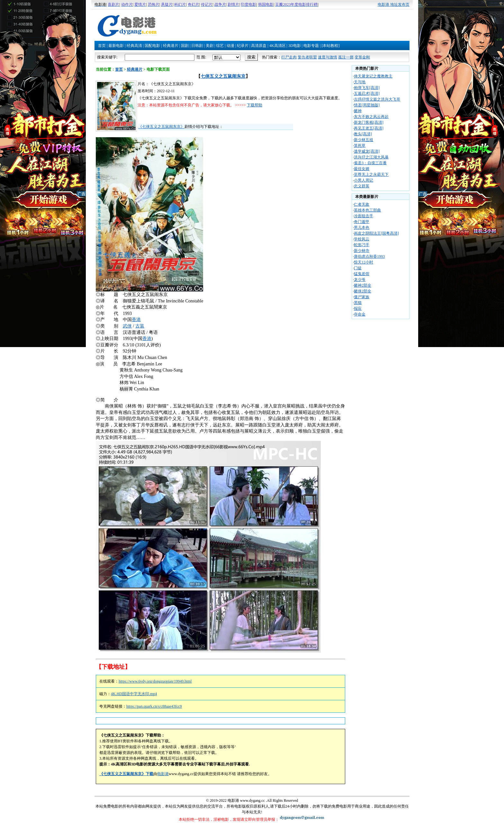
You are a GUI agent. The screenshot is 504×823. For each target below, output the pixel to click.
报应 (358, 309)
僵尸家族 (362, 297)
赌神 (358, 111)
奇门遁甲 (362, 222)
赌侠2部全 (363, 291)
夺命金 (360, 314)
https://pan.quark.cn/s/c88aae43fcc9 (154, 706)
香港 (136, 320)
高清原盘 (259, 46)
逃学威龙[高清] (367, 151)
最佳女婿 (362, 169)
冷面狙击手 (364, 216)
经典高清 (134, 46)
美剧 (210, 46)
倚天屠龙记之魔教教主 (373, 76)
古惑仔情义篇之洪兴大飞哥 (377, 99)
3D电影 (295, 46)
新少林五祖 (364, 140)
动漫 (230, 46)
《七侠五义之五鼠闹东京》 (161, 127)
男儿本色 (362, 228)
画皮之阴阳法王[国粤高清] (376, 233)
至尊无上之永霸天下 (371, 174)
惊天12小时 (364, 262)
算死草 (360, 146)
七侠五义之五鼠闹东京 (223, 76)
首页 (102, 46)
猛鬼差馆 (362, 274)
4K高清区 (278, 46)
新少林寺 (362, 251)
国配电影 (152, 46)
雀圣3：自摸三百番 (370, 163)
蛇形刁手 (362, 245)
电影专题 (311, 46)
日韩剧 (197, 46)
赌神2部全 (363, 285)
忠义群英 (362, 186)
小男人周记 (364, 180)
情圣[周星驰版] (367, 105)
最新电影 (116, 46)
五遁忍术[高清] (367, 94)
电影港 (163, 774)
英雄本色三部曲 (367, 210)
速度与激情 (328, 57)
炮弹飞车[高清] (367, 88)
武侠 (127, 326)
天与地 (360, 82)
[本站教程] (330, 46)
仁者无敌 (362, 204)
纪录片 (243, 46)
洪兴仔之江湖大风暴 (371, 157)
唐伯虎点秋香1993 (369, 256)
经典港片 (171, 46)
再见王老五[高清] (369, 128)
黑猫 (358, 303)
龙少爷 (360, 280)
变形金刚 (362, 57)
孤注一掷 (346, 57)
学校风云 (362, 239)
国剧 (185, 46)
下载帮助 (255, 105)
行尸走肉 (289, 57)
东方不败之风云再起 (371, 117)
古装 (140, 326)
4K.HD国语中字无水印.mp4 (134, 694)
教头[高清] (363, 134)
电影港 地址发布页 (394, 4)
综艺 (220, 46)
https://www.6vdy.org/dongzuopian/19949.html (155, 681)
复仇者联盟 (307, 57)
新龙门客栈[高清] (369, 122)
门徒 (358, 268)
